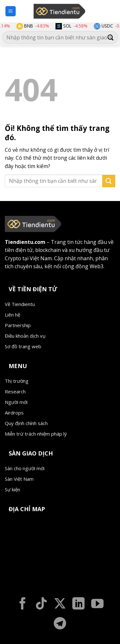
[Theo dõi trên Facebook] (23, 604)
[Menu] (11, 11)
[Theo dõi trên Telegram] (60, 624)
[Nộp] (111, 38)
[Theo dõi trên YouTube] (97, 604)
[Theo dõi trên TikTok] (41, 604)
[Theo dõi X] (60, 604)
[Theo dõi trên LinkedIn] (79, 604)
